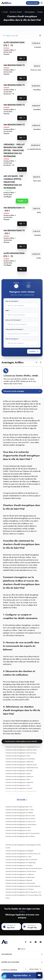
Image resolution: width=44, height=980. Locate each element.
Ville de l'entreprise (12, 339)
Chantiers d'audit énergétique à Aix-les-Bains (20, 759)
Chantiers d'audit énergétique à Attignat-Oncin (21, 791)
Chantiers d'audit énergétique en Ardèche (19, 813)
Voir (22, 58)
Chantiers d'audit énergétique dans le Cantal (20, 816)
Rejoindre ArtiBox (33, 3)
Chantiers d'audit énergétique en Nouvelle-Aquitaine (23, 886)
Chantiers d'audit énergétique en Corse (18, 857)
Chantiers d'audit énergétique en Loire (18, 830)
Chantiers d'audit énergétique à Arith (18, 785)
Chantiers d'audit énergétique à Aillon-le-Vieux (21, 753)
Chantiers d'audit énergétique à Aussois (18, 794)
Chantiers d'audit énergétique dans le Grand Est (21, 860)
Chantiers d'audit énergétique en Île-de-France (21, 871)
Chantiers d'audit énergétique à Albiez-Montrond (22, 768)
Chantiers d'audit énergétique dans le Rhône (20, 836)
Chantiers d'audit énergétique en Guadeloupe (21, 863)
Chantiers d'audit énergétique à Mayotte (19, 880)
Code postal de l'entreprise (14, 329)
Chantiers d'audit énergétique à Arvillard (19, 788)
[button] (37, 362)
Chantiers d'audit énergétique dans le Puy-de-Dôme (23, 833)
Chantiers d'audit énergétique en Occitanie (20, 889)
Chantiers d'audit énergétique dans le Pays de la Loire (23, 892)
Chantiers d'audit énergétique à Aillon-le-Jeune (21, 750)
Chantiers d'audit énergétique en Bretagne (19, 851)
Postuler (22, 201)
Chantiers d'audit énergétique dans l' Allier (20, 810)
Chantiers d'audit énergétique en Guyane (19, 865)
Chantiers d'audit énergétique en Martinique (20, 877)
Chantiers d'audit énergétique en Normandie (20, 883)
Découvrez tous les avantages (22, 391)
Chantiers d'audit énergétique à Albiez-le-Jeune (21, 765)
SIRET (8, 311)
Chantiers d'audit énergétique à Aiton (18, 756)
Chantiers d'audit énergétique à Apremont (19, 776)
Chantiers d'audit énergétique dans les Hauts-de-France (24, 868)
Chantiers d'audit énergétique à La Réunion (20, 874)
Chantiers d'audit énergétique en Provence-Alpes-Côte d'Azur (23, 897)
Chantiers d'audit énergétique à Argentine (19, 782)
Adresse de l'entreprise (13, 320)
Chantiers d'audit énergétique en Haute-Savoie (21, 824)
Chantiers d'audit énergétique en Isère (18, 827)
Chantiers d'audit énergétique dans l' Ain (19, 807)
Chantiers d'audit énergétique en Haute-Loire (20, 822)
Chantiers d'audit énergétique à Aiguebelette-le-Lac (23, 747)
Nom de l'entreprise (12, 301)
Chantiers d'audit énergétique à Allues (18, 774)
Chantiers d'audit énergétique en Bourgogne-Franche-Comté (23, 846)
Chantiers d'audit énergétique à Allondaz (19, 771)
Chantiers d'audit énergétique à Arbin (18, 779)
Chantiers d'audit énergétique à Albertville (19, 762)
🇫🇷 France (22, 949)
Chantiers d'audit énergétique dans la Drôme (20, 819)
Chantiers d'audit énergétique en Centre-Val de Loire (23, 854)
